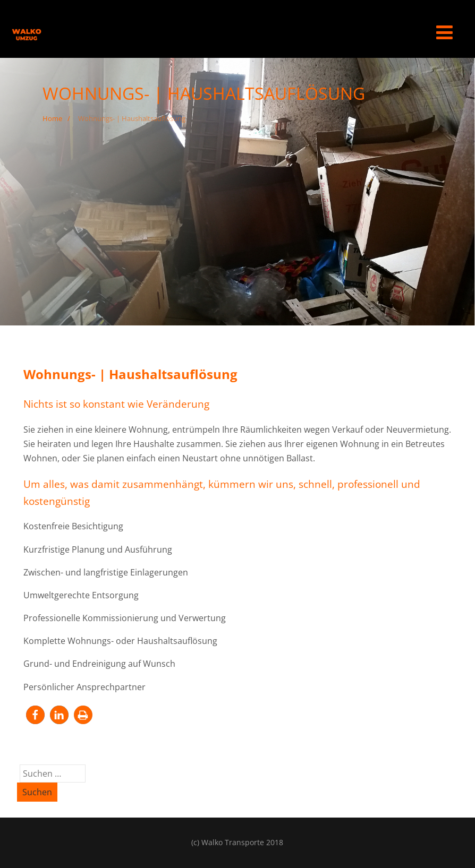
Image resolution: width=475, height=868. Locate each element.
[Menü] (444, 32)
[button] (35, 715)
